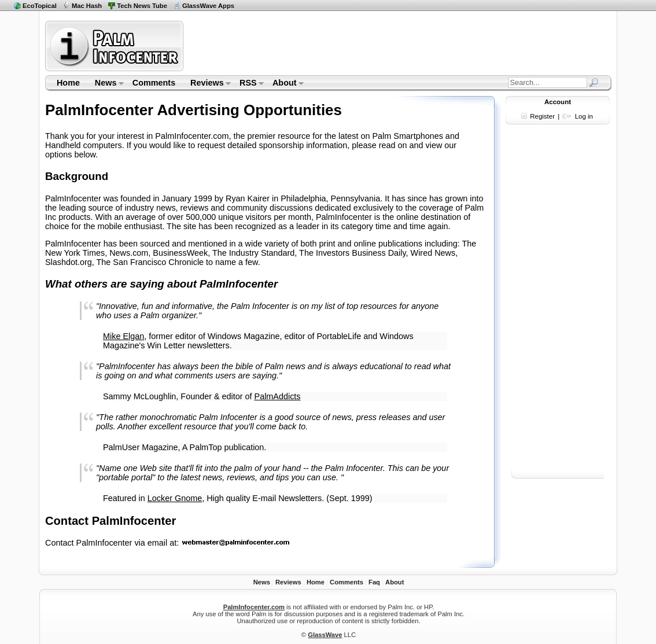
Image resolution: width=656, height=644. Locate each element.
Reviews (207, 84)
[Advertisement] (399, 46)
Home (68, 83)
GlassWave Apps (208, 6)
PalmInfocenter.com (254, 607)
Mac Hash (87, 6)
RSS (248, 84)
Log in (584, 116)
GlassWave (325, 635)
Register (542, 116)
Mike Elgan (124, 336)
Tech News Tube (142, 6)
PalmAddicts (278, 396)
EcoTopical (40, 6)
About (284, 84)
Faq (374, 582)
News (106, 84)
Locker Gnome (175, 498)
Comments (154, 83)
